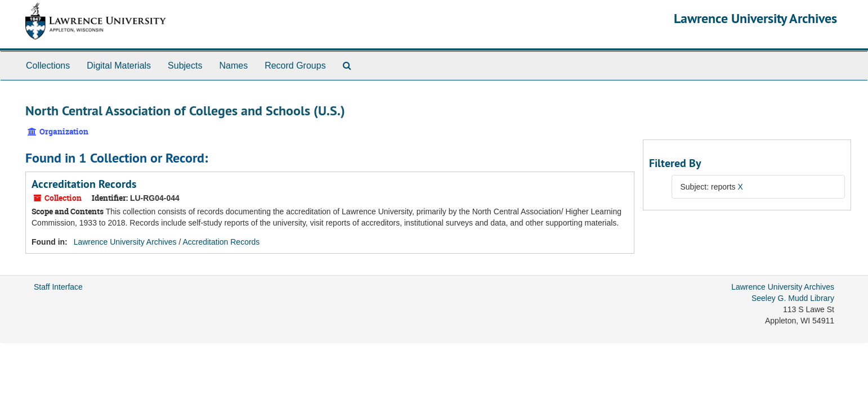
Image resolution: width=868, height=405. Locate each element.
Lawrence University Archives (755, 18)
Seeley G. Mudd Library (793, 298)
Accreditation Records (84, 184)
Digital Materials (119, 66)
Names (233, 66)
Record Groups (295, 66)
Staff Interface (58, 287)
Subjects (185, 66)
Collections (48, 66)
